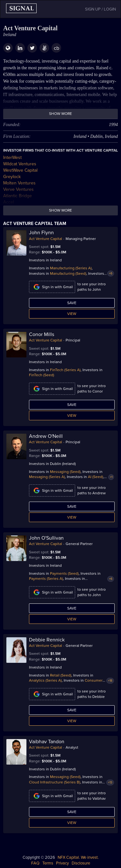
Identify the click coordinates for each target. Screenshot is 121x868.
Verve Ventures (18, 189)
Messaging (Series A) (47, 477)
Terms (48, 863)
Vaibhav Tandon (47, 742)
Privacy (62, 863)
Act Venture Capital (46, 239)
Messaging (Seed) (65, 472)
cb (57, 48)
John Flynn (41, 233)
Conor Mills (42, 334)
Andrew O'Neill (46, 436)
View (72, 314)
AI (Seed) (96, 477)
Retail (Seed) (61, 675)
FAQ (35, 863)
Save (72, 303)
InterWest (12, 157)
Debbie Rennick (47, 640)
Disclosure (81, 863)
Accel (9, 202)
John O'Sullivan (46, 538)
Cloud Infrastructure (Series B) (55, 782)
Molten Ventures (19, 183)
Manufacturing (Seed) (68, 273)
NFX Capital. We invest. (78, 857)
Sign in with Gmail (52, 287)
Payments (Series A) (46, 579)
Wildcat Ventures (20, 164)
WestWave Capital (20, 170)
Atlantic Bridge (18, 196)
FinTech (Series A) (65, 370)
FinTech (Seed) (42, 375)
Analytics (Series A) (45, 680)
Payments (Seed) (64, 573)
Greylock (12, 177)
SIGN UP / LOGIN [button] (100, 9)
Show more (60, 114)
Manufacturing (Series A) (71, 268)
